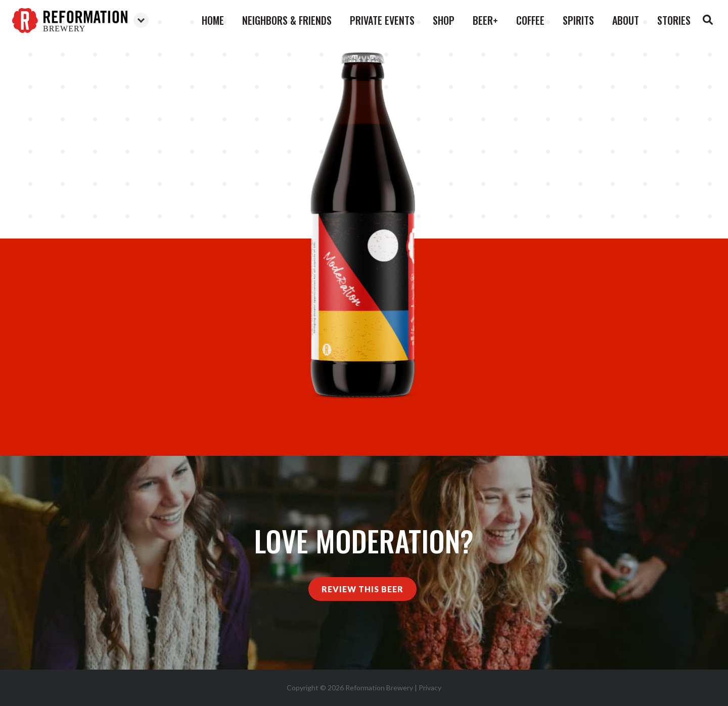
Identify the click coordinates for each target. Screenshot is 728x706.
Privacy (430, 688)
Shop (444, 20)
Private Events (382, 20)
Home (213, 20)
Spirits (578, 20)
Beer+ (485, 20)
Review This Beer (362, 589)
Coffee (530, 20)
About (626, 20)
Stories (674, 20)
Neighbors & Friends (287, 20)
